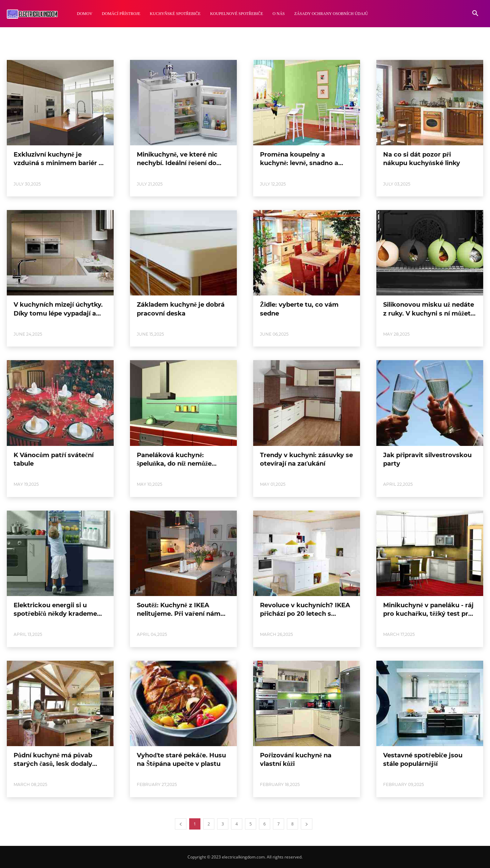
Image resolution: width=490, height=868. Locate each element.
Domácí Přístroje (121, 14)
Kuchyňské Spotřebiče (175, 14)
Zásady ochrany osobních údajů (331, 14)
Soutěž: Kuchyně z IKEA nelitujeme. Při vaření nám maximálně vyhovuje (179, 614)
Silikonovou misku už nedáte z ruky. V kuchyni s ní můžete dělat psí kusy (429, 313)
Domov (85, 14)
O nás (279, 14)
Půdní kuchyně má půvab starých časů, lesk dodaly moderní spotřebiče (53, 764)
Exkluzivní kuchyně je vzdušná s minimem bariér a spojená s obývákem (58, 163)
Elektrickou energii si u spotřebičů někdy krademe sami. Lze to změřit (55, 614)
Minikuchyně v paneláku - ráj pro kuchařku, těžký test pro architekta (428, 614)
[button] (475, 14)
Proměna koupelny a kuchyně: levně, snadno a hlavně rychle (299, 163)
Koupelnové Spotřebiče (236, 14)
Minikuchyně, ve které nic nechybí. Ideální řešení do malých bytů (177, 163)
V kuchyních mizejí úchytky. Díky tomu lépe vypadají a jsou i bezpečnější (58, 313)
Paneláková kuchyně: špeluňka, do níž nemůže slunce (174, 464)
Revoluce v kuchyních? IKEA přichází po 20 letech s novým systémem (305, 614)
